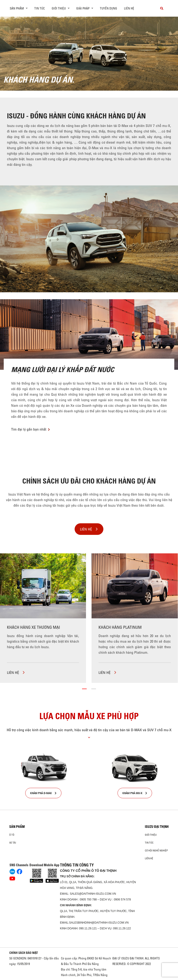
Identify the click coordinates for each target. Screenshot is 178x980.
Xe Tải (13, 843)
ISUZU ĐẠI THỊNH (157, 827)
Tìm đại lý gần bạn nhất (29, 429)
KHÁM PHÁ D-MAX (43, 793)
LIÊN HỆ (16, 672)
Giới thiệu (151, 835)
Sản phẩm (17, 827)
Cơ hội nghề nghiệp (156, 851)
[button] (84, 689)
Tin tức (40, 8)
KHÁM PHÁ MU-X (135, 793)
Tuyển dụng (108, 8)
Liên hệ (129, 8)
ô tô (12, 835)
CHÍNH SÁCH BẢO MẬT (24, 953)
